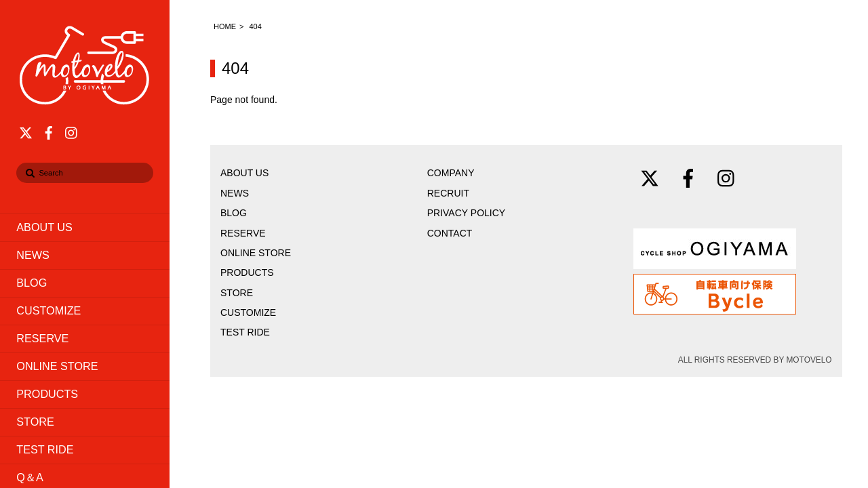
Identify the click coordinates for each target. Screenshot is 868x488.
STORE (35, 422)
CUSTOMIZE (48, 310)
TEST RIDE (45, 449)
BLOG (32, 283)
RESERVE (42, 338)
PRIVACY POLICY (466, 213)
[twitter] (26, 131)
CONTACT (450, 233)
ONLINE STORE (57, 366)
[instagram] (72, 131)
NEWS (33, 255)
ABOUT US (44, 227)
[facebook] (49, 131)
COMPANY (451, 173)
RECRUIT (448, 193)
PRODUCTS (47, 394)
